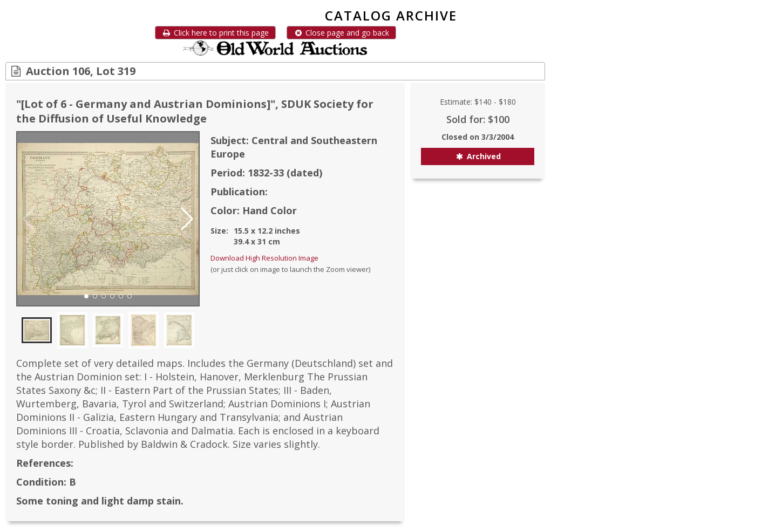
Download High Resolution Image (264, 258)
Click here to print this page (215, 33)
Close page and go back (341, 33)
